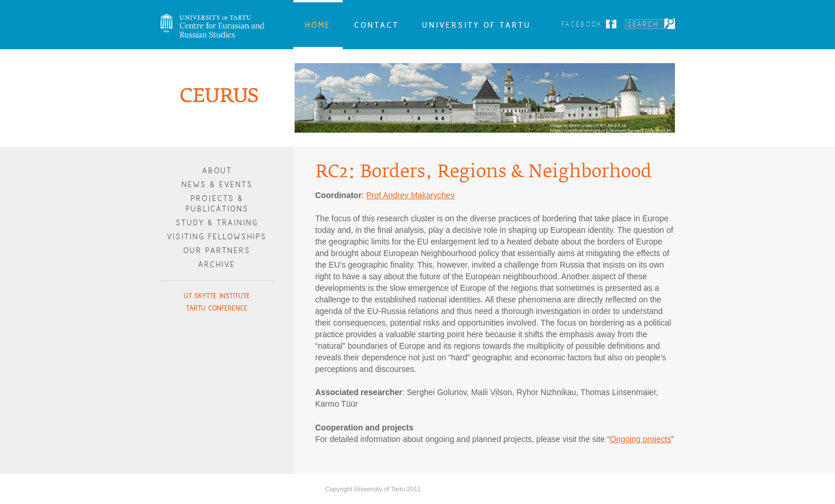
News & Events (217, 185)
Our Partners (217, 251)
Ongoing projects (641, 439)
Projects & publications (217, 204)
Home (318, 25)
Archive (217, 264)
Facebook (582, 24)
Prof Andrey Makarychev (410, 195)
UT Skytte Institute (217, 296)
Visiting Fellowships (217, 237)
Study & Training (217, 223)
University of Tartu (477, 25)
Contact (377, 25)
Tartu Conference (217, 308)
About (217, 171)
